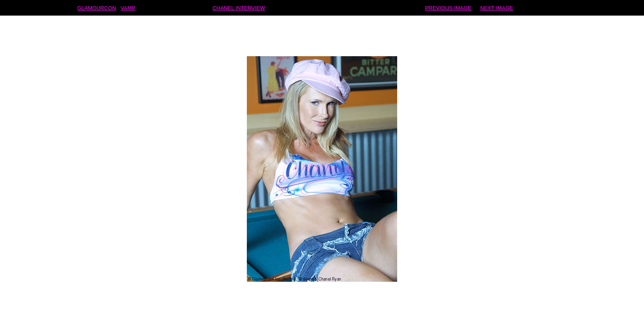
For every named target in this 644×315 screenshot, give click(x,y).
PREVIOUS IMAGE (448, 8)
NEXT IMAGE (497, 8)
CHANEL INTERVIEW (239, 8)
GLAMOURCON (97, 8)
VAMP (128, 8)
